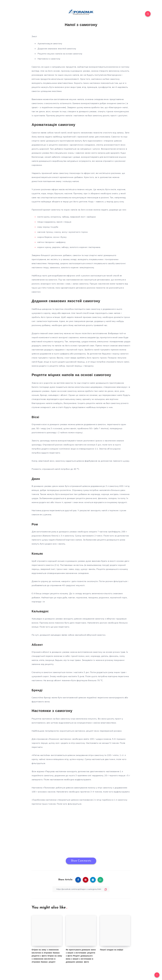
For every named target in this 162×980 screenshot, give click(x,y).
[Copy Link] (81, 889)
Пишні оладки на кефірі (112, 950)
